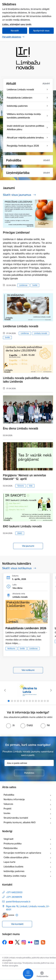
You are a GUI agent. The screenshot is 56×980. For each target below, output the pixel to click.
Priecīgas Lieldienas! (16, 233)
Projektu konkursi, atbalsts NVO (20, 822)
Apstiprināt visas (41, 31)
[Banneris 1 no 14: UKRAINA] (28, 690)
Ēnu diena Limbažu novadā (21, 428)
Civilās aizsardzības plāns (16, 857)
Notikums (11, 648)
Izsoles (7, 813)
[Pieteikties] (29, 773)
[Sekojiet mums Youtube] (11, 942)
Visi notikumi (28, 670)
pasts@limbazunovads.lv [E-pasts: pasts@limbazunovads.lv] (18, 902)
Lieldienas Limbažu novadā (21, 326)
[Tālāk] (51, 690)
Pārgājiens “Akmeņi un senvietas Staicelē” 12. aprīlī (24, 477)
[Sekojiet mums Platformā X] (17, 942)
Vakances (8, 804)
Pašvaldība (9, 795)
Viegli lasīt (8, 839)
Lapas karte (9, 862)
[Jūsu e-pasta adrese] (29, 763)
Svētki (35, 285)
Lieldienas (23, 285)
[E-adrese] (8, 915)
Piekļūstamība (11, 848)
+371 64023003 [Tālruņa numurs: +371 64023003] (14, 892)
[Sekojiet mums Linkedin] (37, 942)
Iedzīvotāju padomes (14, 871)
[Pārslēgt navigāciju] (28, 974)
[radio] (10, 725)
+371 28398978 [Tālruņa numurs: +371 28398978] (14, 897)
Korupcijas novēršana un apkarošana (22, 853)
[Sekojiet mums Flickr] (30, 942)
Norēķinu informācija (14, 799)
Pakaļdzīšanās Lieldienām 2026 (26, 628)
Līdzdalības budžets (13, 867)
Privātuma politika (13, 844)
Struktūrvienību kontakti (16, 818)
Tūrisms (21, 486)
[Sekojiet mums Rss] (43, 942)
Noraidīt (15, 31)
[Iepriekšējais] (5, 690)
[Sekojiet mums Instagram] (24, 942)
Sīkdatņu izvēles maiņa (15, 876)
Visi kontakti (17, 924)
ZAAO (20, 533)
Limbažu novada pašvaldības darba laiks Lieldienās (26, 380)
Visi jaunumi (28, 546)
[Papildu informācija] (17, 915)
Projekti (7, 809)
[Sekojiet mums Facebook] (4, 942)
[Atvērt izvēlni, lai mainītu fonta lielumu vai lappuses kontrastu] (42, 975)
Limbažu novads (41, 333)
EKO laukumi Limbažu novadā (22, 526)
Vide (31, 486)
